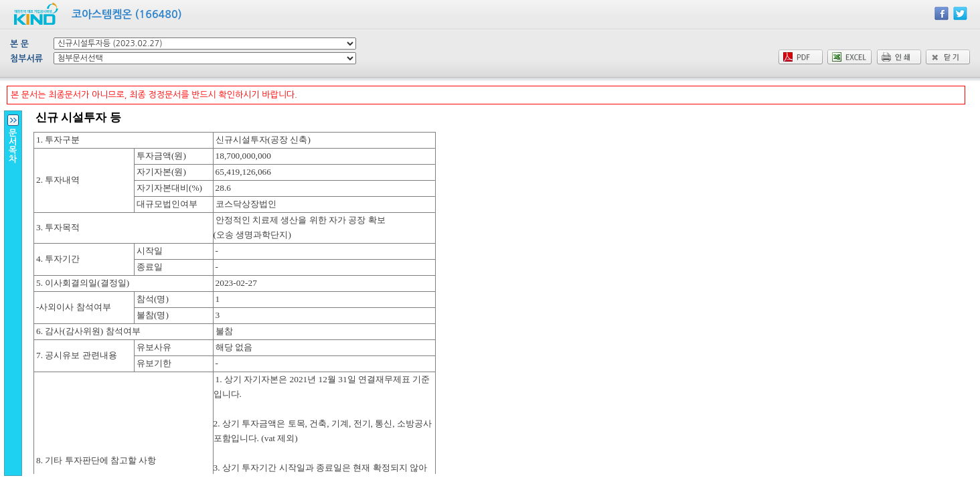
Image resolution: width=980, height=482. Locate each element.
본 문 (19, 44)
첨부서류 (26, 59)
